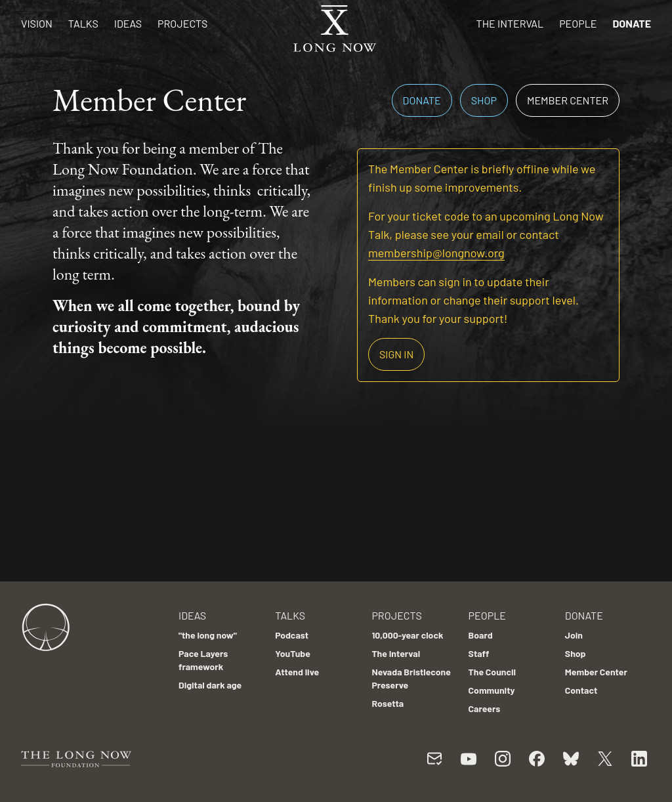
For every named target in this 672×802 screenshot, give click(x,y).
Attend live (297, 672)
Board (481, 635)
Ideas (128, 23)
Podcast (292, 635)
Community (492, 690)
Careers (485, 708)
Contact (581, 690)
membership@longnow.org (436, 253)
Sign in (396, 354)
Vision (37, 23)
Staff (479, 653)
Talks (83, 23)
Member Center (568, 100)
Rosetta (388, 703)
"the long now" (208, 635)
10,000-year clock (407, 635)
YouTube (293, 653)
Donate (632, 23)
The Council (492, 672)
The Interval (510, 23)
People (578, 23)
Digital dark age (210, 685)
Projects (182, 23)
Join (574, 635)
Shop (484, 100)
